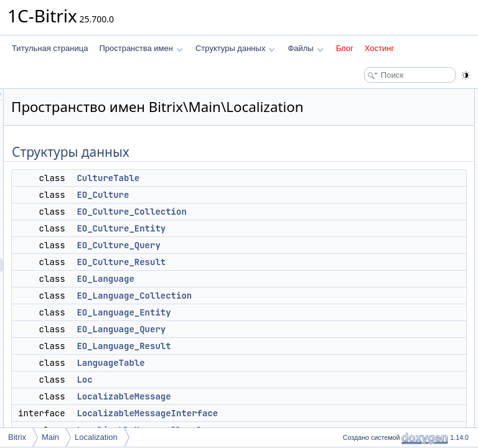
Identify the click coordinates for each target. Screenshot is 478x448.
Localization (96, 437)
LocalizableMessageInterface (397, 301)
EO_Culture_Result (277, 279)
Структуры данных (235, 48)
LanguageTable (266, 380)
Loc (240, 397)
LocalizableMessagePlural (392, 315)
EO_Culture (258, 212)
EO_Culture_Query (274, 263)
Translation (368, 342)
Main (50, 437)
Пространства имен (141, 48)
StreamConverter (377, 329)
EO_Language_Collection (290, 313)
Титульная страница (50, 48)
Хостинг (379, 48)
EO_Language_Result (279, 363)
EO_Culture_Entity (277, 246)
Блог (345, 48)
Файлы (305, 48)
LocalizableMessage (279, 414)
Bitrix (17, 437)
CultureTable (264, 195)
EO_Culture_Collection (287, 229)
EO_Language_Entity (279, 330)
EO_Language (261, 296)
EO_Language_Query (277, 347)
